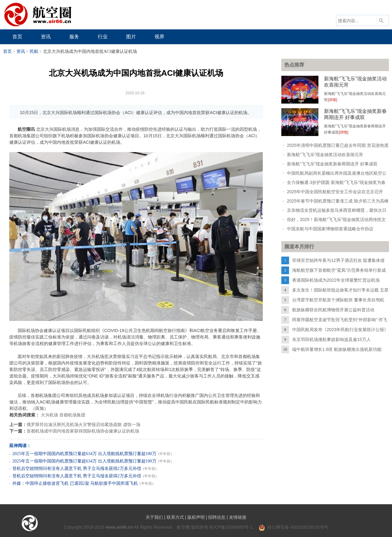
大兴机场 (49, 415)
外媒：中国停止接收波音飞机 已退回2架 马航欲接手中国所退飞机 (75, 483)
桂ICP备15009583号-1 (231, 527)
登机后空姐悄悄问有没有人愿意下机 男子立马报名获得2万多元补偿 (77, 469)
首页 (7, 51)
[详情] (332, 100)
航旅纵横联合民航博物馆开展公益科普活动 (333, 310)
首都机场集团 (72, 415)
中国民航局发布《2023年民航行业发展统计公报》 (340, 330)
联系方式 (175, 517)
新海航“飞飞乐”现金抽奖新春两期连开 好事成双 (332, 164)
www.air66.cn (119, 527)
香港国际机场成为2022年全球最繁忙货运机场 (336, 280)
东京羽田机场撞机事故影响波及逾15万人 (331, 339)
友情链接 (238, 517)
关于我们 (154, 517)
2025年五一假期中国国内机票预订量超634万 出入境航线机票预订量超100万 (84, 454)
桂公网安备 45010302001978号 (294, 527)
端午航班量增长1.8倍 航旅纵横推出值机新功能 (337, 349)
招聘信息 (217, 517)
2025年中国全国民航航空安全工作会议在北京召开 (335, 192)
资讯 (21, 51)
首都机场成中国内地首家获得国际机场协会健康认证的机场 (83, 431)
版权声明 (196, 517)
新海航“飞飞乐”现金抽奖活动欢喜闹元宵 (325, 155)
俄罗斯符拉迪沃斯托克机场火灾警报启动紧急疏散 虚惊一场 (83, 424)
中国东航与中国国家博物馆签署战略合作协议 (330, 229)
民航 (34, 51)
